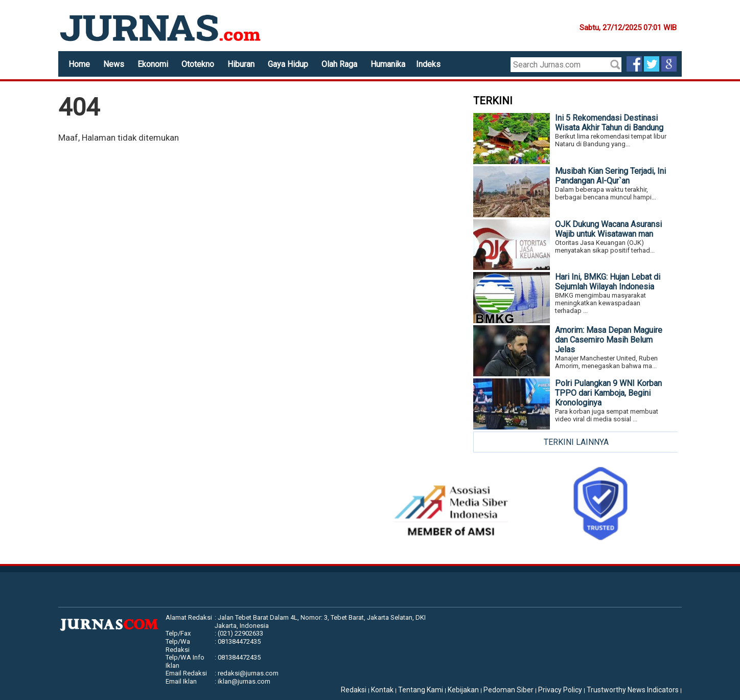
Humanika (388, 64)
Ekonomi (153, 64)
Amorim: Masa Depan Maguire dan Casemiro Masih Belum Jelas (609, 340)
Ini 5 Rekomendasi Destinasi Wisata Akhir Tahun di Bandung (609, 123)
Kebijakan (463, 690)
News (114, 64)
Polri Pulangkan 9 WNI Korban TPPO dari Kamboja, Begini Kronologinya (608, 393)
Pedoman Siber (508, 690)
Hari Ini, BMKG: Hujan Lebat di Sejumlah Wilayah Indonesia (608, 282)
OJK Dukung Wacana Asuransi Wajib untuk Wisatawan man (608, 229)
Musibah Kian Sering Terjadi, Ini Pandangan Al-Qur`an (610, 176)
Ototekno (198, 64)
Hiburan (241, 64)
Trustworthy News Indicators (633, 690)
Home (79, 64)
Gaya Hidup (288, 64)
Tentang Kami (421, 690)
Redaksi (354, 690)
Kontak (382, 690)
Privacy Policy (560, 690)
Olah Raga (339, 64)
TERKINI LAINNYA (576, 442)
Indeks (428, 64)
